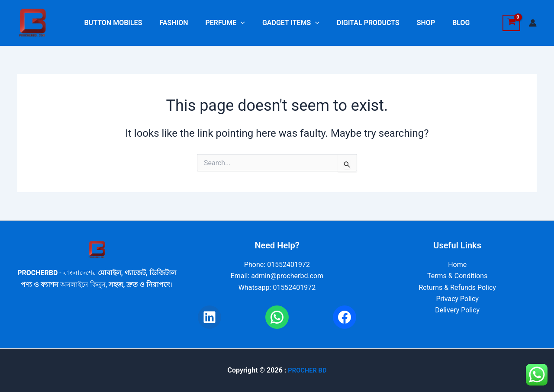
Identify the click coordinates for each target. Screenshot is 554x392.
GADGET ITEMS (291, 23)
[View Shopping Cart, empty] (511, 23)
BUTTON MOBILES (124, 23)
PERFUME (229, 23)
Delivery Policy (457, 310)
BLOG (451, 23)
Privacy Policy (457, 299)
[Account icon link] (533, 23)
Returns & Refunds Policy (457, 288)
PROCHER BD (307, 370)
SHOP (419, 23)
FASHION (180, 23)
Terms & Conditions (457, 276)
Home (457, 265)
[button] (244, 23)
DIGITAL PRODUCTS (365, 23)
